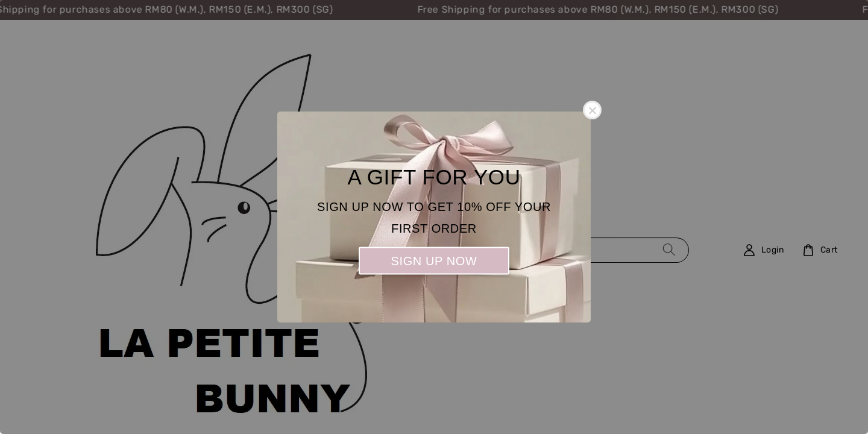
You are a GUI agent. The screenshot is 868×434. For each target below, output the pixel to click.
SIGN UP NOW (434, 261)
